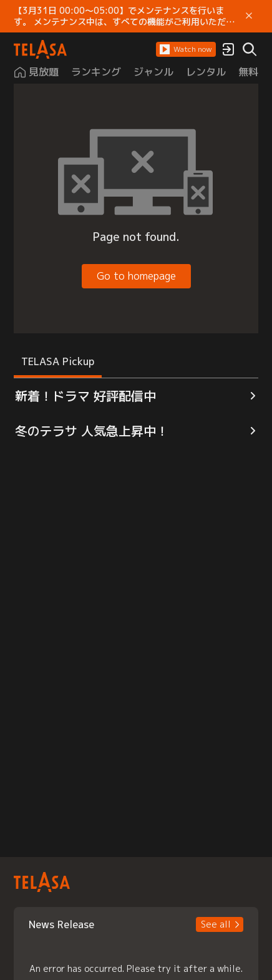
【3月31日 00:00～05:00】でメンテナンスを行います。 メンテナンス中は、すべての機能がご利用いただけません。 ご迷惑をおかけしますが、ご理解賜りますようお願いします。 (124, 16)
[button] (186, 49)
